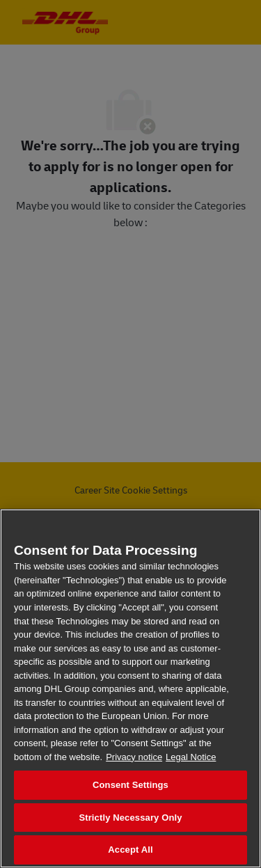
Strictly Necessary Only (130, 818)
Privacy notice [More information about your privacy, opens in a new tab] (134, 757)
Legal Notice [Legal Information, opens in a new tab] (191, 757)
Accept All (130, 850)
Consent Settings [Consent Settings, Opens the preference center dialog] (130, 785)
